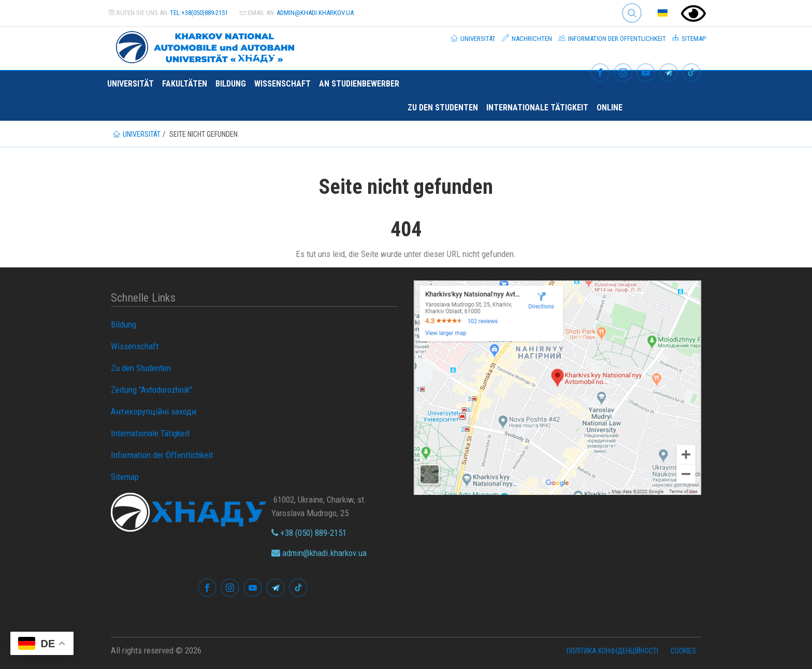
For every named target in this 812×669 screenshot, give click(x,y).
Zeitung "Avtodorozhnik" (151, 390)
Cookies (683, 651)
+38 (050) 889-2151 (309, 533)
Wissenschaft (282, 84)
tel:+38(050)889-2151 (199, 13)
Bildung (231, 84)
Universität (473, 38)
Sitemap (689, 38)
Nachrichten (527, 38)
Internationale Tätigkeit (537, 108)
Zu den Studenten (443, 108)
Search (632, 13)
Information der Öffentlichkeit (612, 38)
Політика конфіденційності (612, 651)
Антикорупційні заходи (154, 411)
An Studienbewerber (359, 84)
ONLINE (610, 108)
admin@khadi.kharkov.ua (315, 13)
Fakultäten (185, 84)
